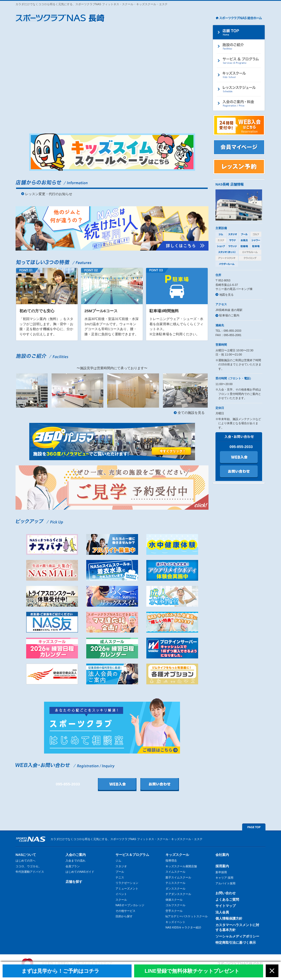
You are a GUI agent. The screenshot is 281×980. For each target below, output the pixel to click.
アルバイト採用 (225, 883)
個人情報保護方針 (229, 918)
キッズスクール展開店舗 (181, 866)
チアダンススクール (178, 894)
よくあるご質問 (227, 900)
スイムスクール (175, 872)
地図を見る (226, 295)
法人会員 (222, 912)
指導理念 (171, 861)
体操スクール (174, 900)
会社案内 (222, 855)
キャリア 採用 (224, 878)
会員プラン (73, 866)
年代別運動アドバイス (30, 872)
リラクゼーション (127, 883)
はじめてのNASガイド (80, 872)
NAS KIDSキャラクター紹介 (183, 927)
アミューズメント (127, 889)
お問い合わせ (226, 893)
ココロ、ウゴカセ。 (28, 866)
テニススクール (175, 883)
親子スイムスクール (178, 877)
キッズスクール (177, 855)
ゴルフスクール (175, 905)
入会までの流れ (75, 861)
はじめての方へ (26, 861)
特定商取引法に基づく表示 (236, 943)
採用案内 (222, 866)
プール (120, 872)
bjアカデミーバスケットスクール (187, 916)
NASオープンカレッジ (130, 905)
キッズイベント (175, 922)
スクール (121, 900)
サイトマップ (226, 906)
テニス (120, 877)
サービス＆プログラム (132, 855)
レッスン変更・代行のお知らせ (49, 194)
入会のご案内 (76, 855)
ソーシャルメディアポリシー (237, 936)
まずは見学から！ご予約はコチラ (60, 971)
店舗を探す (74, 882)
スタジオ (121, 866)
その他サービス (125, 911)
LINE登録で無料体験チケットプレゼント (192, 971)
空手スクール (174, 911)
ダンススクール (175, 889)
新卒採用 (221, 872)
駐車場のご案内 (229, 315)
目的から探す (124, 916)
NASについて (26, 855)
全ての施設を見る (191, 413)
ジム (118, 861)
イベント (121, 894)
